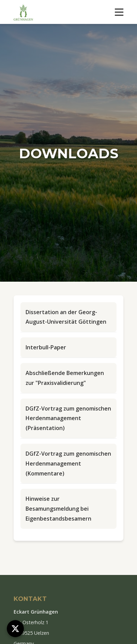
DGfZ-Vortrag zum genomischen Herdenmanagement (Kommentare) (68, 464)
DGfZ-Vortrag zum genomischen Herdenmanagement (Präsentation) (68, 418)
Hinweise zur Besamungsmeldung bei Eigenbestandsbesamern (58, 509)
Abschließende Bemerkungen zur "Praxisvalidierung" (65, 378)
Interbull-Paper (46, 347)
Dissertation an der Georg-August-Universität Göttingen (66, 317)
